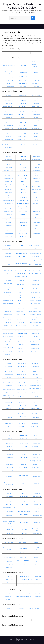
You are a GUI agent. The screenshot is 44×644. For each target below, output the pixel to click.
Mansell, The (23, 555)
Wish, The (9, 426)
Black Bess (23, 159)
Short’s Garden (36, 223)
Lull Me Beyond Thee (37, 504)
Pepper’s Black (36, 467)
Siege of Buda (9, 225)
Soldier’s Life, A (22, 411)
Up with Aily (21, 345)
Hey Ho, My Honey (36, 114)
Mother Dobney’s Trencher (35, 311)
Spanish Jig (8, 339)
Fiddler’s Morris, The (22, 380)
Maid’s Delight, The (9, 203)
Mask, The (36, 555)
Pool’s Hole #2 (23, 470)
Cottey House (38, 577)
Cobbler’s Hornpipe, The (35, 254)
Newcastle (36, 558)
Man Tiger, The (35, 393)
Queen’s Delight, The (22, 134)
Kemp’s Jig (8, 123)
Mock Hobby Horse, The (9, 77)
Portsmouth (22, 131)
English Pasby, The (21, 268)
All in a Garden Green (24, 435)
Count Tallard (35, 374)
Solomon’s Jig (24, 526)
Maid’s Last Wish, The (22, 393)
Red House (9, 136)
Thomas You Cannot (9, 228)
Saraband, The (9, 585)
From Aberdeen (9, 112)
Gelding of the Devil (36, 178)
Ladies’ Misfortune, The (22, 389)
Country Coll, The (24, 496)
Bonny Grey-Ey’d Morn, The (9, 65)
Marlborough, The (35, 306)
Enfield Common (8, 268)
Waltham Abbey (23, 231)
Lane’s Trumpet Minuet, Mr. (9, 200)
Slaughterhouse (35, 408)
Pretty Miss (8, 328)
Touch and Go (22, 142)
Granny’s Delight (35, 380)
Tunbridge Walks (35, 417)
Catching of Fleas (23, 549)
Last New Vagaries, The (8, 300)
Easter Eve (10, 446)
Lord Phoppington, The (23, 200)
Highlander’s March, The (9, 383)
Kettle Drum (37, 502)
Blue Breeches (23, 438)
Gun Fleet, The (23, 181)
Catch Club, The (9, 496)
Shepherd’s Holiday (24, 522)
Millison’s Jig (8, 311)
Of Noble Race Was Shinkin (35, 323)
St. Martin (8, 599)
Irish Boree (36, 117)
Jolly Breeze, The (36, 192)
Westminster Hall (9, 234)
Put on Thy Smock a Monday (21, 331)
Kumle (17, 640)
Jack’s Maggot (9, 192)
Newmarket (37, 512)
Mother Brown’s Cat (9, 400)
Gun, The (38, 579)
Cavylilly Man (23, 165)
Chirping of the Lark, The (21, 254)
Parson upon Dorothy (8, 131)
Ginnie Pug (17, 620)
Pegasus (24, 519)
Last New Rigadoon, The (35, 298)
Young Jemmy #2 (8, 354)
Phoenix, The (8, 596)
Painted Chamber (36, 128)
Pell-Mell (9, 405)
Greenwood (36, 449)
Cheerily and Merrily (25, 577)
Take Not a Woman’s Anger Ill (35, 339)
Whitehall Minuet (8, 147)
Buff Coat (35, 372)
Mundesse (36, 465)
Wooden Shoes (22, 426)
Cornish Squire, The (22, 374)
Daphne (8, 260)
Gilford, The (22, 112)
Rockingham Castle (36, 217)
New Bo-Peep (21, 317)
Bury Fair (36, 162)
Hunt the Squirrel (24, 502)
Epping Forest (24, 446)
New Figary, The (9, 512)
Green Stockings (36, 112)
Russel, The (9, 83)
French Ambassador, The (21, 271)
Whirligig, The (36, 484)
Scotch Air (9, 223)
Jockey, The (21, 289)
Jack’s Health (8, 120)
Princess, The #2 (35, 328)
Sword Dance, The (21, 339)
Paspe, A (35, 403)
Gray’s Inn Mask (9, 579)
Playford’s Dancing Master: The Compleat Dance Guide (22, 6)
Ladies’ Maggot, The (35, 292)
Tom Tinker (36, 480)
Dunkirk (8, 264)
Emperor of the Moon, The (35, 264)
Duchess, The (36, 103)
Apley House (35, 363)
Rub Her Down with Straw (21, 334)
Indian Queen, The (22, 383)
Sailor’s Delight (10, 476)
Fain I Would (24, 499)
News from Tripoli (35, 400)
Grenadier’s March (35, 277)
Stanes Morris (10, 480)
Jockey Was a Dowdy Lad (35, 385)
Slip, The (36, 139)
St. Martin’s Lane (22, 414)
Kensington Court (8, 292)
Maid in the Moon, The (35, 303)
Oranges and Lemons (37, 515)
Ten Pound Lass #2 (36, 83)
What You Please (38, 585)
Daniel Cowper (8, 103)
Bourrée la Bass (8, 95)
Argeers (36, 542)
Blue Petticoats (9, 372)
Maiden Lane (24, 465)
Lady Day (8, 295)
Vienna (9, 231)
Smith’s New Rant (36, 476)
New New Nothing (23, 209)
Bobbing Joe (9, 577)
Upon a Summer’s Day (9, 421)
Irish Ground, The (36, 455)
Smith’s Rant (38, 596)
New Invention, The (8, 320)
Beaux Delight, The (22, 366)
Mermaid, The (24, 508)
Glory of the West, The (34, 608)
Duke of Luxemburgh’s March (23, 173)
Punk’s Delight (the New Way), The (24, 596)
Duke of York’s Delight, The (9, 106)
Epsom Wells (35, 268)
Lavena (10, 461)
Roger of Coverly (22, 136)
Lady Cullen (36, 552)
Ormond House (36, 211)
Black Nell (22, 369)
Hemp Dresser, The (23, 187)
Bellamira (10, 438)
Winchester (35, 424)
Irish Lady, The (10, 457)
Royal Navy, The (36, 473)
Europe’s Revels (9, 176)
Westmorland (36, 86)
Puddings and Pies (23, 81)
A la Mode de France (9, 542)
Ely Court (36, 173)
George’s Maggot (21, 273)
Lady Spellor (36, 457)
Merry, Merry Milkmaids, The (9, 558)
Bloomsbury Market (36, 159)
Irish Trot (9, 552)
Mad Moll (36, 200)
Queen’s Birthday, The (9, 134)
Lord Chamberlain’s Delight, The (24, 594)
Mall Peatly (21, 306)
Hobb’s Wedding (10, 455)
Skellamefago (9, 526)
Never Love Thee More (36, 206)
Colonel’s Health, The (36, 165)
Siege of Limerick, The (22, 139)
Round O (35, 405)
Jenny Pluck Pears (23, 457)
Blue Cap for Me (35, 369)
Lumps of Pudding (22, 125)
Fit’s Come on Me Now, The (36, 109)
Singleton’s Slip (23, 225)
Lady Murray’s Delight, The (21, 295)
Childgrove (9, 98)
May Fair (36, 73)
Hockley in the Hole (36, 189)
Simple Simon (37, 522)
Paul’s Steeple (9, 519)
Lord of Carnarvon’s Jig (8, 303)
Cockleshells (8, 256)
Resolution (23, 217)
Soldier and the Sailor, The (9, 411)
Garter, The (23, 178)
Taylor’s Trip (35, 414)
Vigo (23, 484)
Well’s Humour (21, 348)
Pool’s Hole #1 (9, 214)
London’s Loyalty (24, 504)
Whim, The (36, 145)
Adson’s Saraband (23, 542)
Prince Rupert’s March (36, 131)
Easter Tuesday (36, 106)
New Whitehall (9, 81)
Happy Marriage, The (8, 114)
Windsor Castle (36, 234)
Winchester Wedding (8, 352)
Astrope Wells (23, 156)
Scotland (36, 136)
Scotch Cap (22, 408)
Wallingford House (35, 345)
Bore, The (36, 545)
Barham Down (36, 156)
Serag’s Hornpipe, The (8, 336)
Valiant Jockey (23, 86)
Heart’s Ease (36, 184)
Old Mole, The (38, 594)
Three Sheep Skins (9, 86)
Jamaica (7, 53)
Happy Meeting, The (9, 184)
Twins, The (23, 565)
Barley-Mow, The (9, 366)
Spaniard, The (37, 526)
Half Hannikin (36, 69)
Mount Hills (9, 206)
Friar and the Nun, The (23, 176)
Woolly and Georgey (35, 352)
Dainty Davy (36, 101)
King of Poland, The (36, 195)
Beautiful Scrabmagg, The (35, 245)
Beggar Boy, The (23, 545)
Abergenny (9, 608)
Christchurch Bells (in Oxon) (22, 98)
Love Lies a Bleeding (9, 125)
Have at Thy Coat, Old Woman (9, 582)
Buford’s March (21, 251)
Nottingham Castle (9, 211)
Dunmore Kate (22, 106)
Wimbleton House (35, 348)
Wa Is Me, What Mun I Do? (35, 421)
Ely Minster (22, 109)
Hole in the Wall (8, 117)
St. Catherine (36, 225)
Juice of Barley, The (23, 195)
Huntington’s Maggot (9, 611)
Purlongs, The (8, 331)
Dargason (36, 167)
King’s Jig (9, 198)
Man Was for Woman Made (23, 203)
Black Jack (24, 493)
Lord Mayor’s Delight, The (35, 300)
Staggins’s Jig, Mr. (23, 83)
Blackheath (8, 251)
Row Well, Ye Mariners (8, 334)
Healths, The (9, 502)
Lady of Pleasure (35, 295)
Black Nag (9, 369)
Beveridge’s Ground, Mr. (21, 248)
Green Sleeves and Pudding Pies (25, 579)
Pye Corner (36, 214)
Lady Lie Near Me (9, 504)
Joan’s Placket (22, 120)
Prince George (21, 328)
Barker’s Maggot (9, 159)
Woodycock (9, 568)
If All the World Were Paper (25, 582)
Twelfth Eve (23, 228)
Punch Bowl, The (23, 214)
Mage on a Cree (10, 465)
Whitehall (36, 565)
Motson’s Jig (23, 558)
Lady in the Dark (9, 555)
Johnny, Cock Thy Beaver (35, 289)
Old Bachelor (22, 403)
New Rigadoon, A (21, 320)
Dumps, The (9, 69)
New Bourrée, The (36, 77)
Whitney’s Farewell (23, 234)
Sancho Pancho (36, 220)
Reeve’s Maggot (9, 217)
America (9, 62)
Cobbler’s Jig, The (36, 98)
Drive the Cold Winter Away (9, 173)
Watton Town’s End (9, 424)
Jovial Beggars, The (9, 195)
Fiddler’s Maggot (8, 271)
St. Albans (9, 414)
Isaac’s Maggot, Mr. (21, 284)
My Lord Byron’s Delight (8, 317)
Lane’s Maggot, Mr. (22, 123)
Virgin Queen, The (22, 145)
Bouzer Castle (22, 372)
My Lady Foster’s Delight (35, 314)
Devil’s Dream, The (22, 377)
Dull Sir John (35, 377)
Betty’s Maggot (8, 248)
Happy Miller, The (22, 114)
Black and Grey (36, 62)
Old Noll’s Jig (10, 467)
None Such (21, 323)
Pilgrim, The (35, 325)
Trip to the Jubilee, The (35, 342)
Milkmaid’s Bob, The (22, 396)
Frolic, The (8, 273)
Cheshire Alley (23, 65)
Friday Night (36, 176)
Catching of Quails (9, 374)
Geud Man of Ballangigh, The (35, 273)
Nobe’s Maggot (35, 320)
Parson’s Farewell (23, 467)
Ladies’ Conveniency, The (9, 389)
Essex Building (36, 446)
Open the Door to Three (21, 325)
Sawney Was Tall (35, 334)
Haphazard (36, 181)
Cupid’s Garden (10, 444)
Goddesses (8, 277)
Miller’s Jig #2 (35, 396)
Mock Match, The (36, 203)
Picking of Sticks (22, 405)
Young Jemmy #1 (37, 533)
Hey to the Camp (9, 189)
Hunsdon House (35, 281)
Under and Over (9, 533)
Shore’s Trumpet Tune (9, 139)
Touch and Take (36, 142)
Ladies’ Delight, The (23, 198)
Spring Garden (9, 530)
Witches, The (21, 352)
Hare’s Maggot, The (23, 184)
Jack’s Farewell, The (22, 385)
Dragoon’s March (36, 170)
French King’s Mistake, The (35, 271)
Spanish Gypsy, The (35, 411)
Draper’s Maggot (22, 103)
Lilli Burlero (24, 461)
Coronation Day (9, 167)
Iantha (22, 117)
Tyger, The (36, 228)
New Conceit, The (37, 508)
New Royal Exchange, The (24, 512)
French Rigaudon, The (37, 499)
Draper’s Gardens (37, 496)
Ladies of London (36, 198)
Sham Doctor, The (21, 336)
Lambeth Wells (8, 298)
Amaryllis (9, 363)
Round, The (9, 220)
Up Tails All (24, 533)
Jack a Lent (35, 383)
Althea (36, 435)
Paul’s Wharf (9, 561)
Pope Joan (36, 470)
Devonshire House (23, 444)
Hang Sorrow (24, 452)
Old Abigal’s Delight (22, 128)
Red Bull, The (36, 134)
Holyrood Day (21, 281)
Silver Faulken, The (25, 585)
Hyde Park (23, 455)
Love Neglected (23, 73)
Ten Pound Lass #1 (9, 565)
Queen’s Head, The (36, 81)
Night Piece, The (9, 403)
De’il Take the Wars (9, 170)
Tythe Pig (8, 345)
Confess (23, 441)
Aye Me (9, 545)
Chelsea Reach (18, 629)
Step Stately (23, 480)
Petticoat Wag (10, 470)
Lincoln (36, 123)
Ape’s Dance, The (22, 363)
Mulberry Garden (21, 314)
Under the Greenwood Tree (8, 145)
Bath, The (9, 493)
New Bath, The (9, 209)
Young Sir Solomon (23, 236)
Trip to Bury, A (9, 417)
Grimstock (10, 452)
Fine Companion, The (10, 449)
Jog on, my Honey (23, 552)
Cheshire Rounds (36, 95)
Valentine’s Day (22, 421)
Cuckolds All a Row (36, 441)
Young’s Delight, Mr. (35, 426)
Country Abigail (21, 256)
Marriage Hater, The (8, 309)
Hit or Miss (23, 189)
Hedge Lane (9, 187)
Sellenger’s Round (23, 223)
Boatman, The (37, 493)
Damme (9, 377)
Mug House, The (8, 314)
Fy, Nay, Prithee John (9, 178)
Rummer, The (23, 220)
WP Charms (25, 640)
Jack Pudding (9, 385)
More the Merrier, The (21, 311)
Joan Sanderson (21, 53)
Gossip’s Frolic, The (8, 594)
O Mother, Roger (23, 211)
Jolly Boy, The (23, 192)
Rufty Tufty (9, 408)
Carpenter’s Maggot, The (35, 251)
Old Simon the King (8, 325)
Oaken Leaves (9, 515)
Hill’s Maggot (8, 281)
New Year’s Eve (22, 400)
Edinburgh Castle (9, 109)
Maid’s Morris (8, 306)
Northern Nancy (36, 209)
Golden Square (23, 69)
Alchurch (10, 435)
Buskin (9, 165)
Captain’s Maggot (22, 95)
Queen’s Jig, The (35, 331)
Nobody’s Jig (8, 323)
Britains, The (23, 162)
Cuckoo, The (23, 167)
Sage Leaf (36, 53)
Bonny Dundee (9, 162)
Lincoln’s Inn (21, 300)
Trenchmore (21, 342)
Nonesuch (38, 582)
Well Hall (36, 231)
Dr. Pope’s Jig (21, 260)
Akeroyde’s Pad (8, 245)
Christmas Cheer (10, 441)
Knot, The (21, 292)
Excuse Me (9, 380)
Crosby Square (22, 101)
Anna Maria (9, 156)
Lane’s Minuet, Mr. (21, 298)
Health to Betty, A (36, 452)
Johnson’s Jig (36, 120)
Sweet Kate (24, 530)
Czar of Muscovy (35, 256)
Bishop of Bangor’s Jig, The (35, 248)
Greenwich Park (9, 181)
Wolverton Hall (9, 236)
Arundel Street (23, 62)
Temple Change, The (8, 142)
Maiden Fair (9, 393)
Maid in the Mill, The (8, 128)
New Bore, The (35, 317)
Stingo (36, 561)
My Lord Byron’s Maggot (23, 206)
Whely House (22, 424)
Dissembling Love (36, 444)
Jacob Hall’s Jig (35, 284)
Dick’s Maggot (23, 170)
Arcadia (21, 245)
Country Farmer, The (8, 101)
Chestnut (36, 438)
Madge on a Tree (21, 303)
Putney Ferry (23, 473)
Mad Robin (36, 125)
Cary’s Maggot (8, 254)
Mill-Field (35, 309)
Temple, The (8, 342)
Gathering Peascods (24, 449)
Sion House (35, 336)
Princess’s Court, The (37, 519)
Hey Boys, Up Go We (36, 187)
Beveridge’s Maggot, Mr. (35, 366)
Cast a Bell (21, 608)
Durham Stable (9, 499)
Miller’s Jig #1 (21, 309)
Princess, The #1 (10, 473)
